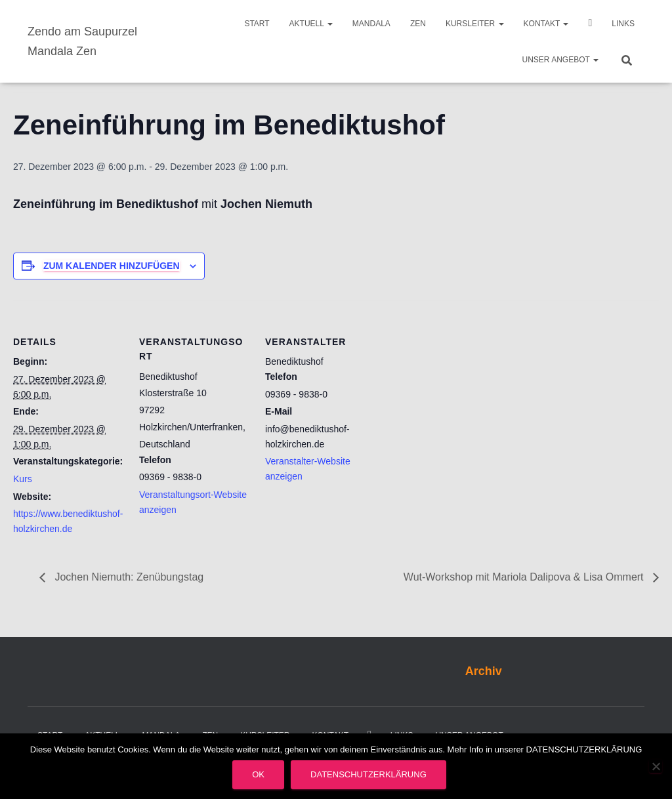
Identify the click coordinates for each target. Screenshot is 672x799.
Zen (418, 24)
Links (623, 24)
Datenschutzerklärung (368, 774)
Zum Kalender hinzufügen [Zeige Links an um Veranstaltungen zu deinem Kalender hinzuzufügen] (112, 266)
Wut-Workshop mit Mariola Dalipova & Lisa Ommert (525, 577)
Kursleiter (475, 24)
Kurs (23, 479)
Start (257, 24)
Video (590, 25)
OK (258, 774)
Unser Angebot (560, 60)
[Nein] (656, 766)
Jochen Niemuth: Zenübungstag (128, 577)
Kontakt (546, 24)
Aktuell (311, 24)
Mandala (371, 24)
